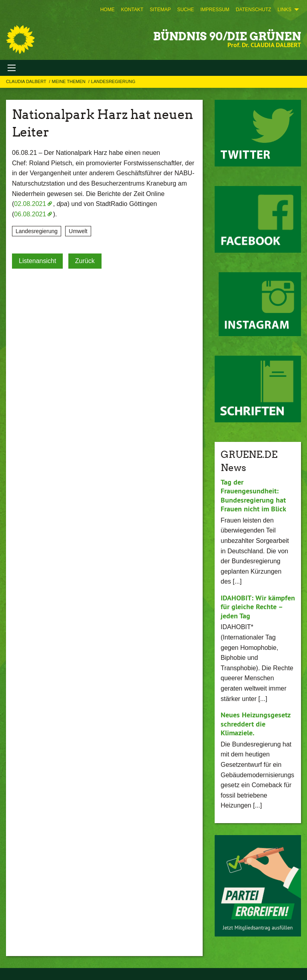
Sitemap (160, 10)
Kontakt (132, 10)
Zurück (85, 261)
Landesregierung (113, 81)
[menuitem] (108, 10)
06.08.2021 (30, 214)
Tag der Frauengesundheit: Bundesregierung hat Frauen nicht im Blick (253, 496)
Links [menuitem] (284, 10)
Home (108, 10)
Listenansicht (37, 261)
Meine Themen (69, 81)
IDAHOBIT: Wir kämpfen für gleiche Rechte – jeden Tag (258, 607)
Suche (185, 10)
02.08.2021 (30, 204)
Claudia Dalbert (27, 81)
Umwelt (78, 231)
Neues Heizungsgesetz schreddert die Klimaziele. (255, 724)
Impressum (215, 10)
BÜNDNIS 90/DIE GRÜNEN (227, 36)
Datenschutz (253, 10)
